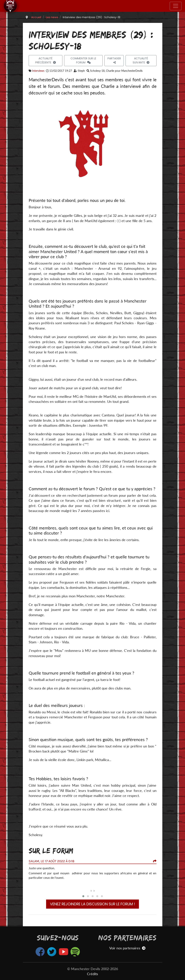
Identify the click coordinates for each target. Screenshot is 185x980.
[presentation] (91, 891)
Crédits (92, 974)
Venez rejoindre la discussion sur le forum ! (92, 904)
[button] (83, 896)
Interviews (38, 71)
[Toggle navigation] (176, 6)
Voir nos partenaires (127, 948)
